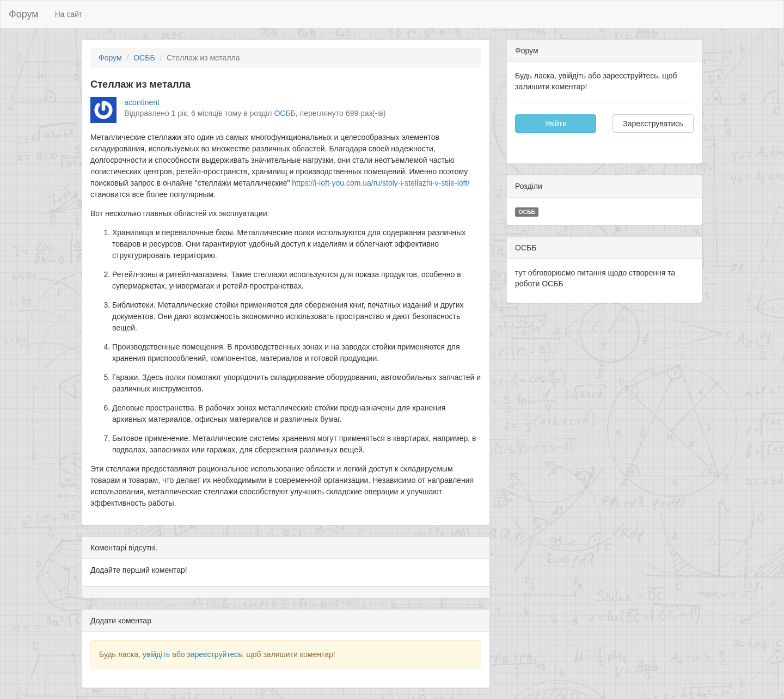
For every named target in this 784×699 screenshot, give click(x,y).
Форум (24, 14)
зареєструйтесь (214, 654)
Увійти (556, 124)
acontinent (142, 102)
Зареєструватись (653, 124)
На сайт (69, 14)
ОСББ (144, 58)
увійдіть (156, 654)
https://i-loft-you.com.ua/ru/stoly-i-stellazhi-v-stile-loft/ (381, 183)
